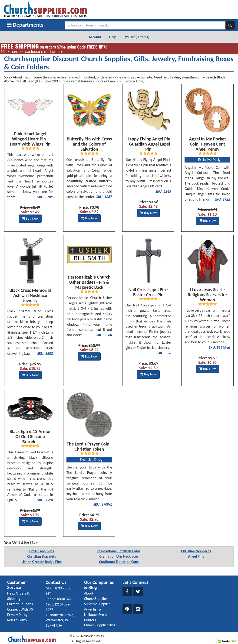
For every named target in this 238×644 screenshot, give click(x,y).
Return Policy (17, 620)
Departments (25, 25)
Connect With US (20, 609)
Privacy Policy (17, 615)
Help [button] (113, 37)
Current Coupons (20, 604)
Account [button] (95, 37)
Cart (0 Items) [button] (137, 37)
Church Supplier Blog (100, 625)
